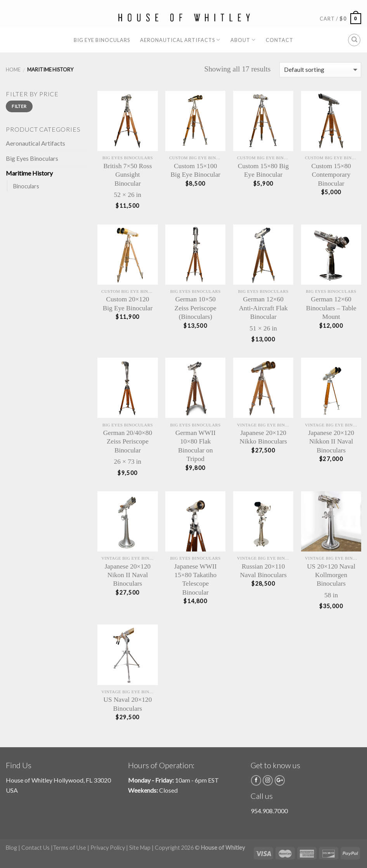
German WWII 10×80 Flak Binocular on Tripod (196, 446)
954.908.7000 (269, 811)
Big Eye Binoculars (102, 40)
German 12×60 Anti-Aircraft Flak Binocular (263, 308)
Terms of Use (69, 848)
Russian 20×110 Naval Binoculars (263, 571)
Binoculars (26, 186)
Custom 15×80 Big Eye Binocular (263, 170)
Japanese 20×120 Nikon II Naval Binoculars (128, 575)
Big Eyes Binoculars (32, 158)
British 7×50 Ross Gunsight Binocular (128, 175)
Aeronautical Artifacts (180, 40)
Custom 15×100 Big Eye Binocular (196, 170)
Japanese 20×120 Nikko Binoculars (263, 437)
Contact (280, 40)
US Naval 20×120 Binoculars (128, 704)
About (243, 40)
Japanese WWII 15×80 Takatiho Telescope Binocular (195, 579)
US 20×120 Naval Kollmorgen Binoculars (331, 575)
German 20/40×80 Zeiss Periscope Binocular (128, 442)
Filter (19, 106)
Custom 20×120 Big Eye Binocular (128, 304)
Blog (11, 848)
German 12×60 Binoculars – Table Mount (331, 308)
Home (13, 70)
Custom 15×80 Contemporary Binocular (331, 175)
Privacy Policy (108, 848)
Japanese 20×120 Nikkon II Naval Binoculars (331, 442)
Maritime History (29, 173)
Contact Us (35, 848)
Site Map (140, 848)
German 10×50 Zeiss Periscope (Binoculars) (196, 308)
